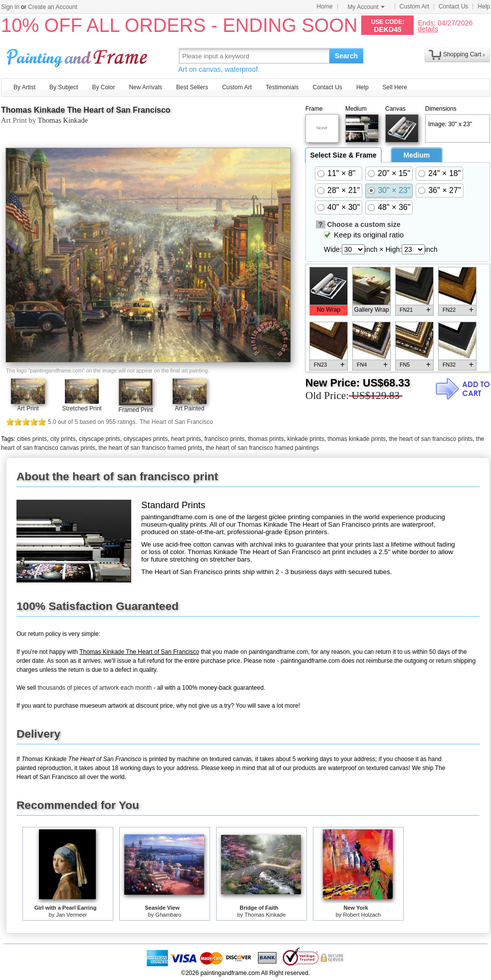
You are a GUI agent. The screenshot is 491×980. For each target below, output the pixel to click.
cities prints (32, 439)
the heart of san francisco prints (431, 439)
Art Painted (189, 408)
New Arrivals (145, 87)
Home (325, 6)
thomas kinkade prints (357, 439)
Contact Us (453, 6)
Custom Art (414, 6)
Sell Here (395, 87)
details (428, 29)
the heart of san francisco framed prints (150, 448)
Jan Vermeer (71, 915)
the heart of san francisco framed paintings (262, 448)
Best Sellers (192, 87)
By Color (103, 87)
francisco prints (225, 439)
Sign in (10, 7)
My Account (366, 7)
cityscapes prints (145, 439)
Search (347, 56)
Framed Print (135, 410)
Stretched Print (82, 408)
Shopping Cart (462, 54)
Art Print (28, 408)
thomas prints (266, 439)
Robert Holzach (362, 915)
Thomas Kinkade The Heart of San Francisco (86, 110)
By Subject (64, 87)
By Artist (24, 87)
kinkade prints (306, 439)
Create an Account (53, 7)
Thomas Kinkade (63, 120)
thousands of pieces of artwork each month (95, 688)
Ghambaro (168, 915)
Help (484, 6)
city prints (63, 439)
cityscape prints (100, 439)
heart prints (186, 439)
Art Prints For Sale (78, 56)
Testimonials (282, 87)
